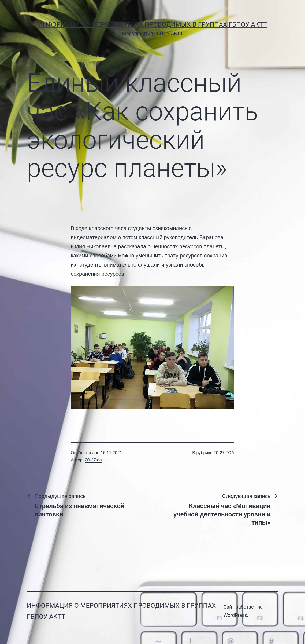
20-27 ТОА (224, 453)
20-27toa (93, 460)
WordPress (235, 615)
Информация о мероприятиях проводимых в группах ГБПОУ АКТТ (152, 24)
